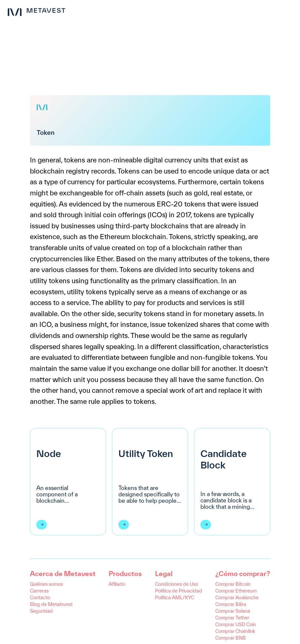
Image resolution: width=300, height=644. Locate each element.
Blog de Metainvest (51, 604)
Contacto (40, 597)
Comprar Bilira (231, 604)
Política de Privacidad (179, 591)
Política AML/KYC (175, 597)
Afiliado (117, 584)
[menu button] (289, 11)
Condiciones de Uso (177, 584)
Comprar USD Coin (236, 624)
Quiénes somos (46, 584)
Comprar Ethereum (236, 591)
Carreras (39, 591)
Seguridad (41, 611)
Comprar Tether (232, 618)
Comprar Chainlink (235, 631)
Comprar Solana (233, 611)
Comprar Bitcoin (233, 584)
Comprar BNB (231, 638)
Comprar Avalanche (237, 597)
